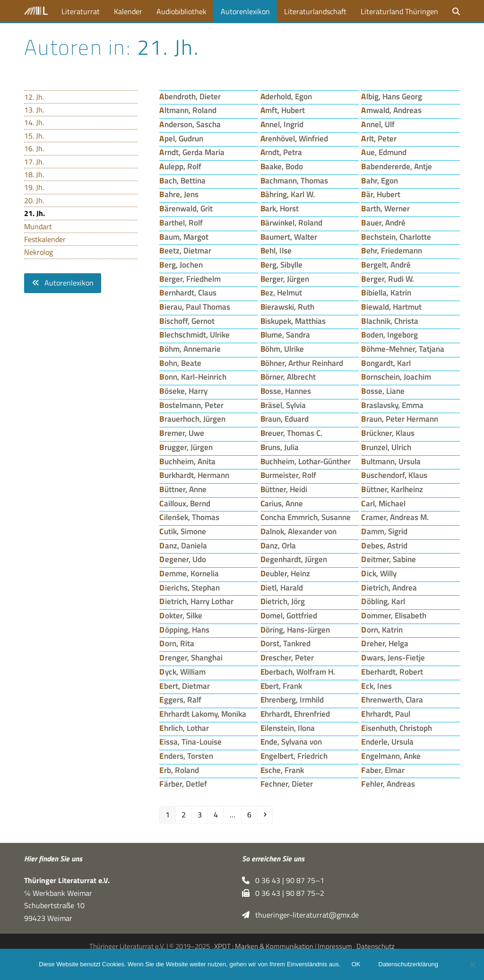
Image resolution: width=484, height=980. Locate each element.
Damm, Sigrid (384, 531)
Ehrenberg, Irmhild (292, 699)
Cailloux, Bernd (185, 503)
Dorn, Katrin (382, 629)
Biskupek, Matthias (293, 321)
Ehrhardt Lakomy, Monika (203, 714)
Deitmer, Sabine (389, 559)
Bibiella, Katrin (386, 292)
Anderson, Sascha (190, 124)
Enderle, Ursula (387, 742)
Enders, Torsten (186, 756)
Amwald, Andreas (391, 110)
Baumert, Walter (289, 237)
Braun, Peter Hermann (400, 419)
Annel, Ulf (378, 124)
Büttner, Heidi (284, 489)
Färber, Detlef (183, 784)
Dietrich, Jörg (283, 601)
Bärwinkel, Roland (292, 222)
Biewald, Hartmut (391, 307)
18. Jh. (34, 174)
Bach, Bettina (182, 180)
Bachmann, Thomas (294, 180)
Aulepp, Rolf (180, 166)
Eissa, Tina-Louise (190, 742)
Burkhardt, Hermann (194, 475)
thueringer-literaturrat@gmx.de (300, 915)
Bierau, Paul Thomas (195, 307)
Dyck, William (182, 672)
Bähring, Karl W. (288, 194)
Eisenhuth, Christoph (397, 728)
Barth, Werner (385, 208)
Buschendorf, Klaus (394, 475)
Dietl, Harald (282, 587)
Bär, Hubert (381, 194)
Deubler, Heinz (285, 573)
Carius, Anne (282, 503)
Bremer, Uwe (182, 433)
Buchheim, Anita (187, 461)
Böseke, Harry (183, 391)
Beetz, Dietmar (185, 250)
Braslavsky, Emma (392, 405)
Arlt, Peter (379, 138)
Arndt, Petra (281, 152)
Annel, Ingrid (282, 124)
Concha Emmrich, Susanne (306, 517)
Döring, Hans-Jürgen (295, 629)
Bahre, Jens (179, 194)
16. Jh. (34, 148)
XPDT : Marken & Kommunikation (264, 946)
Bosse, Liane (383, 391)
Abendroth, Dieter (190, 96)
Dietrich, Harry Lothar (196, 601)
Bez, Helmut (281, 292)
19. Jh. (34, 187)
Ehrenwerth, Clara (392, 699)
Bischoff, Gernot (187, 321)
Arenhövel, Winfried (294, 138)
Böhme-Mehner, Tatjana (403, 349)
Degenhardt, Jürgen (294, 559)
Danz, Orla (278, 545)
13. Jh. (34, 110)
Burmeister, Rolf (289, 475)
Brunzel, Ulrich (386, 447)
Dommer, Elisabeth (394, 615)
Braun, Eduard (285, 419)
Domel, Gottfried (289, 615)
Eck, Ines (376, 686)
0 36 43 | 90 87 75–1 (283, 880)
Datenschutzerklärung (408, 965)
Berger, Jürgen (285, 279)
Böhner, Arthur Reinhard (302, 363)
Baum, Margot (184, 237)
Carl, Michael (383, 503)
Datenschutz (376, 946)
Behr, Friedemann (392, 250)
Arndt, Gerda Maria (192, 152)
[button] (456, 11)
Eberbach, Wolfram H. (298, 672)
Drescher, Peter (287, 657)
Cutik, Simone (183, 531)
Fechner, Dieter (287, 784)
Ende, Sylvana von (291, 742)
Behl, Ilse (276, 250)
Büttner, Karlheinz (392, 489)
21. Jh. (35, 213)
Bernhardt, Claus (188, 292)
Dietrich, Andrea (389, 587)
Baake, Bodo (282, 166)
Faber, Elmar (383, 770)
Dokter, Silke (181, 615)
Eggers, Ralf (180, 699)
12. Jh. (34, 97)
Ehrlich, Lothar (184, 728)
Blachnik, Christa (390, 321)
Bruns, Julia (280, 447)
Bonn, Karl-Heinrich (193, 377)
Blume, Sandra (285, 334)
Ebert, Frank (281, 686)
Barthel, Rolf (181, 222)
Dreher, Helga (385, 643)
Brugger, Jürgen (186, 447)
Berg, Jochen (181, 265)
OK (356, 965)
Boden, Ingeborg (389, 334)
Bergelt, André (386, 265)
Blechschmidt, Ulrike (194, 334)
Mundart (38, 226)
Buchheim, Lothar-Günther (306, 461)
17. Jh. (34, 162)
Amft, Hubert (283, 110)
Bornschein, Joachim (396, 377)
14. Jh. (34, 122)
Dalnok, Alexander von (299, 531)
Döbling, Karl (383, 601)
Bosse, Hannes (286, 391)
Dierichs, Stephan (190, 587)
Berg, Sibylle (282, 265)
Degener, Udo (183, 559)
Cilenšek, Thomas (189, 517)
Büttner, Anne (183, 489)
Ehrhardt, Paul (386, 714)
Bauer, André (383, 222)
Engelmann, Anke (391, 756)
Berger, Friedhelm (190, 279)
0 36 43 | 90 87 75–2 (283, 893)
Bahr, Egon (380, 180)
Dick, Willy (379, 573)
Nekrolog (39, 252)
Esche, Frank (282, 770)
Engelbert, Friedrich (294, 756)
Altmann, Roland (188, 110)
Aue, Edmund (384, 152)
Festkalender (45, 239)
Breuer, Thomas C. (292, 433)
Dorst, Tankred (286, 643)
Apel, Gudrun (181, 138)
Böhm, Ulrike (282, 349)
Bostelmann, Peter (191, 405)
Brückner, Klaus (388, 433)
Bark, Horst (280, 208)
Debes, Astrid (384, 545)
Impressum (335, 946)
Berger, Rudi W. (388, 279)
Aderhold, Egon (286, 96)
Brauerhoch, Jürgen (192, 419)
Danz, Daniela (183, 545)
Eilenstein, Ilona (288, 728)
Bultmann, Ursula (391, 461)
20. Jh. (34, 200)
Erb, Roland (179, 770)
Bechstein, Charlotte (396, 237)
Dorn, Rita (177, 643)
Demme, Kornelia (189, 573)
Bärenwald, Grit (186, 208)
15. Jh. (34, 136)
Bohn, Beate (180, 363)
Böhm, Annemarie (190, 349)
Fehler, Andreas (388, 784)
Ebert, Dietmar (185, 686)
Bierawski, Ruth (288, 307)
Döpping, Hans (184, 629)
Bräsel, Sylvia (283, 405)
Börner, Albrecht (288, 377)
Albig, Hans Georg (392, 96)
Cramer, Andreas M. (395, 517)
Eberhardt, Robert (392, 672)
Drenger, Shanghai (191, 657)
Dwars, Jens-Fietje (393, 657)
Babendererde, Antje (397, 166)
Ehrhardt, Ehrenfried (295, 714)
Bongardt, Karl (386, 363)
